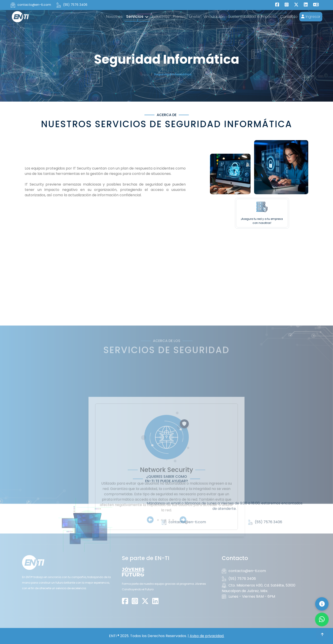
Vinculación (214, 16)
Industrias (161, 16)
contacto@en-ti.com (31, 5)
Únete (194, 16)
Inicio (145, 75)
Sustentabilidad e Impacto (252, 16)
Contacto (289, 16)
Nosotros (114, 16)
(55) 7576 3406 (72, 5)
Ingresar (311, 16)
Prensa (179, 16)
